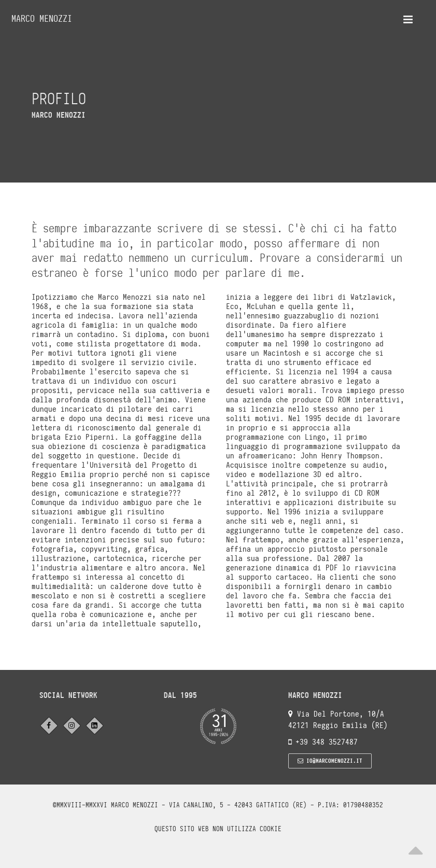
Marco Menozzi (42, 18)
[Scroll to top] (415, 847)
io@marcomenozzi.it (330, 761)
